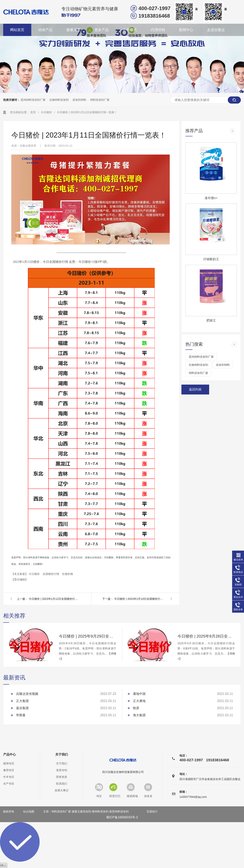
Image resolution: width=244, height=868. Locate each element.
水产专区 (9, 784)
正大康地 (139, 701)
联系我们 (62, 784)
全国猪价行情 (51, 574)
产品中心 (10, 755)
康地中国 (139, 694)
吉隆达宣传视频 (27, 694)
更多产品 (102, 30)
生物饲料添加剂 (59, 100)
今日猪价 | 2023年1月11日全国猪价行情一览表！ (87, 112)
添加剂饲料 (79, 100)
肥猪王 (211, 320)
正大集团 (22, 701)
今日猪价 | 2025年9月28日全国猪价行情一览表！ (206, 636)
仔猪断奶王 (211, 259)
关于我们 (62, 755)
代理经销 (158, 30)
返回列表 (195, 389)
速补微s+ (211, 198)
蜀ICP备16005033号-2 (122, 817)
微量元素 (73, 30)
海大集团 (139, 715)
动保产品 (45, 30)
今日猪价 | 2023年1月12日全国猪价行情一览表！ (54, 599)
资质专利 (62, 770)
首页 (33, 112)
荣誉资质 (62, 777)
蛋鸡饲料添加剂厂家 (33, 100)
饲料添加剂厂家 (100, 100)
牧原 (136, 708)
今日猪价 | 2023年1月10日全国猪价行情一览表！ (140, 599)
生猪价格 (68, 574)
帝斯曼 (21, 715)
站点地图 (29, 811)
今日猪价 (47, 112)
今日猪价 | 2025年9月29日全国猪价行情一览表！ (88, 636)
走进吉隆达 (216, 30)
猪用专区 (9, 763)
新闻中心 (186, 30)
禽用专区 (9, 770)
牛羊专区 (9, 777)
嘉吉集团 (22, 708)
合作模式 (130, 30)
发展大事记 (62, 790)
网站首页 (17, 30)
